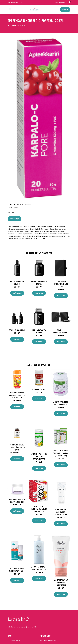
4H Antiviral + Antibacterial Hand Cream (61, 284)
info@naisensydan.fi (61, 2)
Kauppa (65, 10)
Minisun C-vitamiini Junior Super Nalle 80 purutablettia (17, 395)
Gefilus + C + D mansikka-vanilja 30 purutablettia (39, 509)
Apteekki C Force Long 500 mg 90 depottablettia (39, 456)
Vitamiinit (13, 25)
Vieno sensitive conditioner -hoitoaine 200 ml (61, 512)
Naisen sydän (16, 640)
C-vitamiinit (23, 25)
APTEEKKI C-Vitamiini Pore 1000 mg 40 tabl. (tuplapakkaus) (61, 453)
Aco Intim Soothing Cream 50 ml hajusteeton (61, 583)
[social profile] (22, 2)
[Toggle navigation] (10, 9)
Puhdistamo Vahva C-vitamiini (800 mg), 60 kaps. (17, 447)
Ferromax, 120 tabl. (39, 389)
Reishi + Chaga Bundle (17, 330)
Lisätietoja (14, 219)
